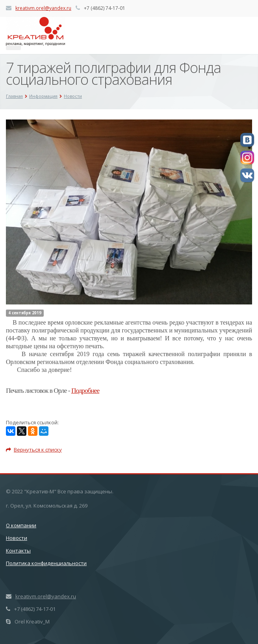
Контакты (18, 551)
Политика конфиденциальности (46, 563)
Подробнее (85, 391)
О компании (21, 525)
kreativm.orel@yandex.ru (43, 8)
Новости (17, 538)
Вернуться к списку (34, 450)
